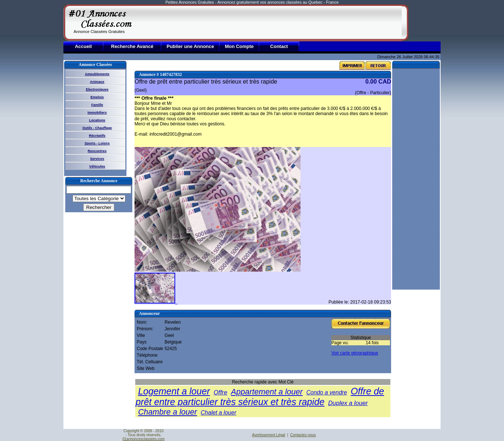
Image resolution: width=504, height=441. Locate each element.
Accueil (83, 46)
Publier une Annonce (190, 46)
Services (97, 159)
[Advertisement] (268, 23)
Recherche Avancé (132, 46)
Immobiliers (97, 113)
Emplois (97, 97)
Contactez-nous (303, 435)
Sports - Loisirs (97, 143)
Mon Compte (239, 46)
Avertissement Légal (268, 435)
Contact (279, 46)
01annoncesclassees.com (144, 439)
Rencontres (97, 151)
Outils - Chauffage (97, 128)
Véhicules (97, 166)
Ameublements (97, 74)
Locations (97, 120)
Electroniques (97, 89)
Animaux (97, 82)
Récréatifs (97, 136)
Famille (97, 105)
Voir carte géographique (355, 353)
